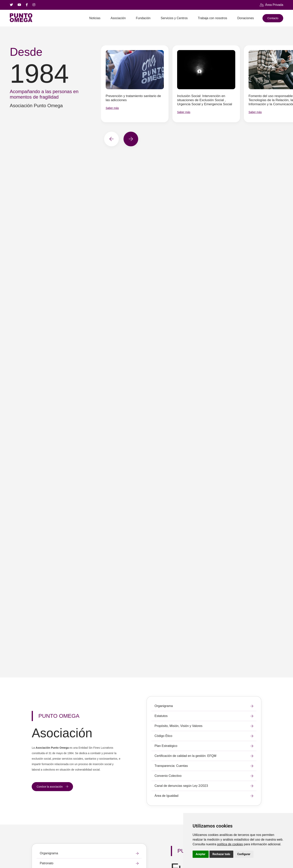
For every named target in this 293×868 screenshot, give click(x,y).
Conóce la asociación (52, 787)
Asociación (118, 18)
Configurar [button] (244, 854)
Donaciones (246, 18)
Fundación (143, 18)
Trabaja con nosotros (213, 18)
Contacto (273, 18)
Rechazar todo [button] (221, 854)
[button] (111, 139)
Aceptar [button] (201, 854)
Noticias (95, 18)
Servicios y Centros (174, 18)
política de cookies (230, 844)
